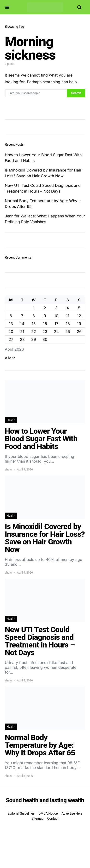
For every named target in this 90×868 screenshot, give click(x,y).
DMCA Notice (48, 813)
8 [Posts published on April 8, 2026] (34, 316)
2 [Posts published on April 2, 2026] (45, 308)
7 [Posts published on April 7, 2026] (22, 316)
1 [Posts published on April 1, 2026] (34, 308)
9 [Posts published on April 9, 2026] (45, 316)
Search (76, 93)
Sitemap (38, 818)
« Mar (10, 358)
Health (11, 420)
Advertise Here (72, 813)
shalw (9, 470)
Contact (53, 818)
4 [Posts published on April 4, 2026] (68, 308)
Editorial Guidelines (21, 813)
